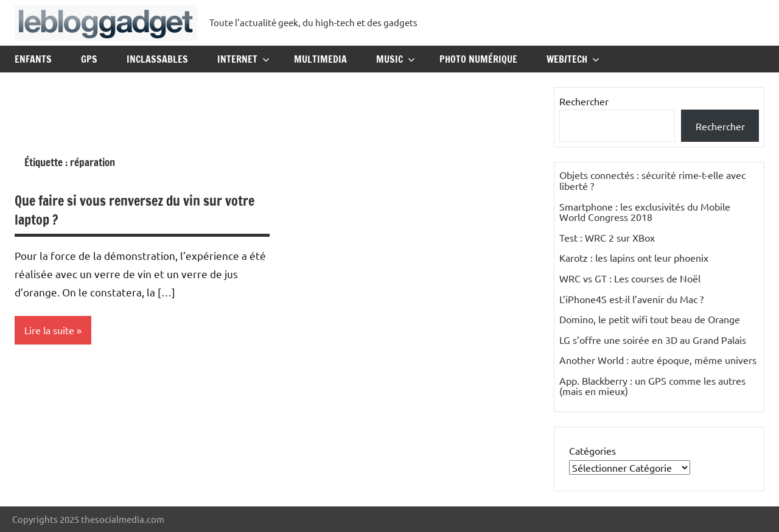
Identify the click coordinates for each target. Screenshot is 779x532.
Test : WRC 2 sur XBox (607, 237)
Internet (243, 59)
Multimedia (320, 59)
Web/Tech (573, 59)
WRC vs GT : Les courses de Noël (630, 278)
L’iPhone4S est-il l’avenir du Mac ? (631, 299)
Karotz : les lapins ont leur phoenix (634, 257)
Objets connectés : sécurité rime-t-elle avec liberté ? (652, 180)
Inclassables (157, 59)
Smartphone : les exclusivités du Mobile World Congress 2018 (645, 212)
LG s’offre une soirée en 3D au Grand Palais (653, 340)
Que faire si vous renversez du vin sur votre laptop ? (134, 210)
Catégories (592, 450)
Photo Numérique (478, 59)
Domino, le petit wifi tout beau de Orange (650, 319)
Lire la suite (49, 330)
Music (396, 59)
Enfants (33, 59)
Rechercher (584, 101)
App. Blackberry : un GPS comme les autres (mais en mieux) (652, 386)
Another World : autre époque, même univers (658, 360)
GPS (89, 59)
